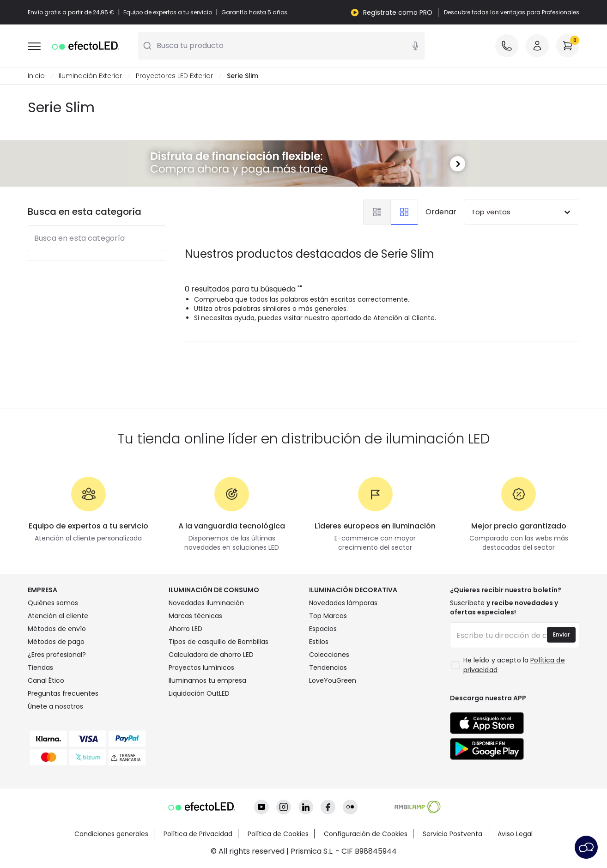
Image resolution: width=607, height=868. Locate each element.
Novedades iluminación (206, 603)
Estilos (319, 642)
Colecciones (329, 655)
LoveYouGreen (333, 680)
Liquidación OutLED (199, 693)
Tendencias (328, 668)
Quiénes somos (53, 603)
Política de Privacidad (198, 834)
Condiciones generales (111, 834)
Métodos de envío (57, 629)
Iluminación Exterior (90, 76)
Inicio (36, 76)
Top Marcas (328, 616)
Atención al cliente (58, 616)
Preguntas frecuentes (63, 693)
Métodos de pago (56, 642)
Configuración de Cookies (366, 834)
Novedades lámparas (343, 603)
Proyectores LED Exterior (174, 76)
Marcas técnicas (195, 616)
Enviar (561, 634)
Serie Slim (243, 76)
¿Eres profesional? (57, 655)
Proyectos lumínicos (201, 668)
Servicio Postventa (452, 834)
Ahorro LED (185, 629)
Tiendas (40, 668)
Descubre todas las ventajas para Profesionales (512, 12)
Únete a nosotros (55, 706)
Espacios (323, 629)
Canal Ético (46, 680)
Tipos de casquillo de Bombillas (219, 642)
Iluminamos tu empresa (207, 680)
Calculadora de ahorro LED (211, 655)
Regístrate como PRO (398, 12)
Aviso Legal (515, 834)
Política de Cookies (278, 834)
